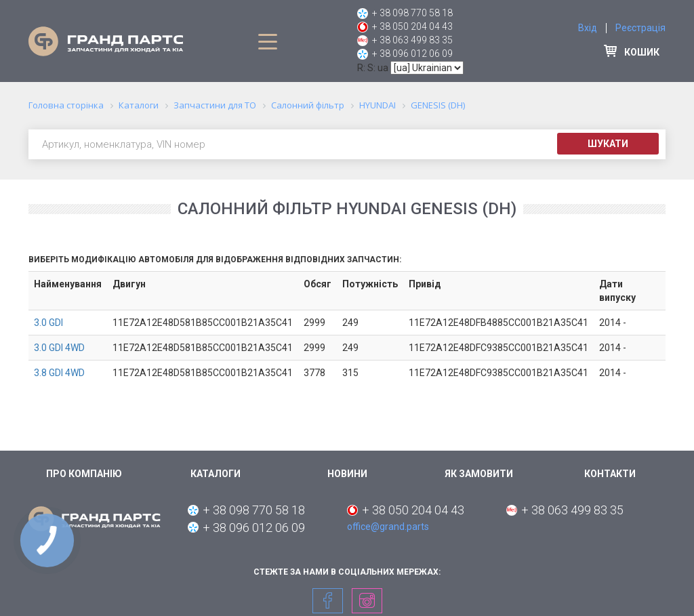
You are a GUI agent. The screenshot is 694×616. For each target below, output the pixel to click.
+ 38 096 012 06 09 (412, 54)
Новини (347, 474)
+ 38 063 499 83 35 (412, 40)
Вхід (588, 28)
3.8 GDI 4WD (59, 373)
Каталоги (216, 474)
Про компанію (84, 474)
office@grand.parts (388, 527)
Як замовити (479, 474)
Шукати (608, 144)
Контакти (610, 474)
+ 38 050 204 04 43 (412, 26)
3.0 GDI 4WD (59, 348)
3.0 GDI (48, 323)
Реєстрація (640, 28)
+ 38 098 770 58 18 (412, 13)
